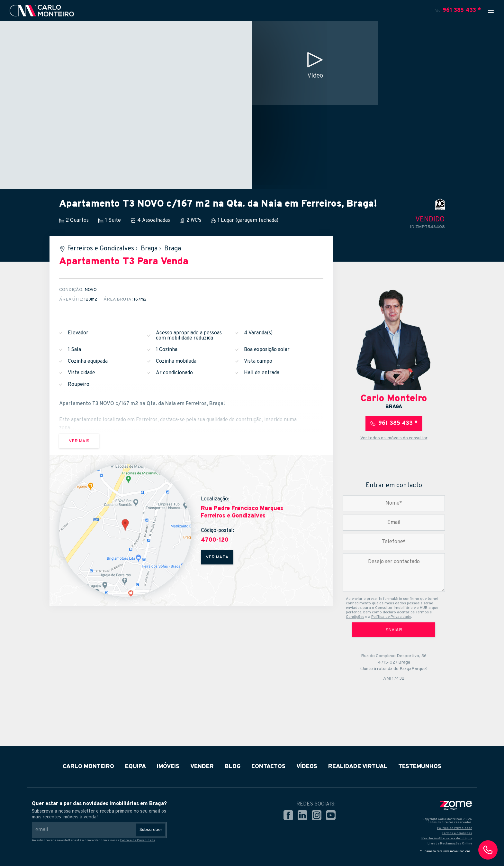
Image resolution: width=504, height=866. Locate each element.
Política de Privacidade (391, 617)
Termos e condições (457, 833)
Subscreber (151, 830)
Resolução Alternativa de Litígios (447, 838)
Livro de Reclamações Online (450, 844)
